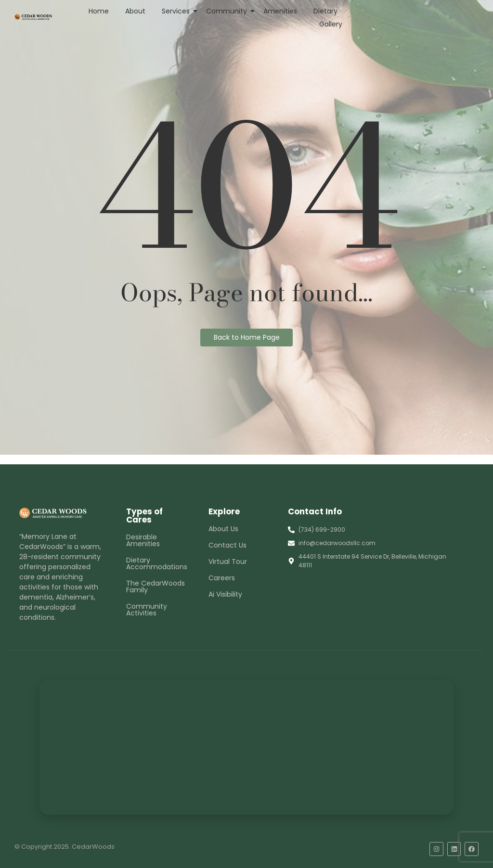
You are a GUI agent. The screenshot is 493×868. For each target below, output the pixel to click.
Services (177, 11)
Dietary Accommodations (157, 563)
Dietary (325, 11)
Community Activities (147, 610)
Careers (222, 578)
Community (228, 11)
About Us (223, 529)
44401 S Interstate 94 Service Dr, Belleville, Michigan (372, 556)
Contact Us (227, 545)
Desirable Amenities (143, 540)
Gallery (331, 24)
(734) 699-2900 (322, 530)
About (135, 11)
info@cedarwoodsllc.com (337, 543)
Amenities (280, 11)
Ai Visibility (225, 594)
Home (99, 11)
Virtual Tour (228, 562)
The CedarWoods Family (156, 587)
